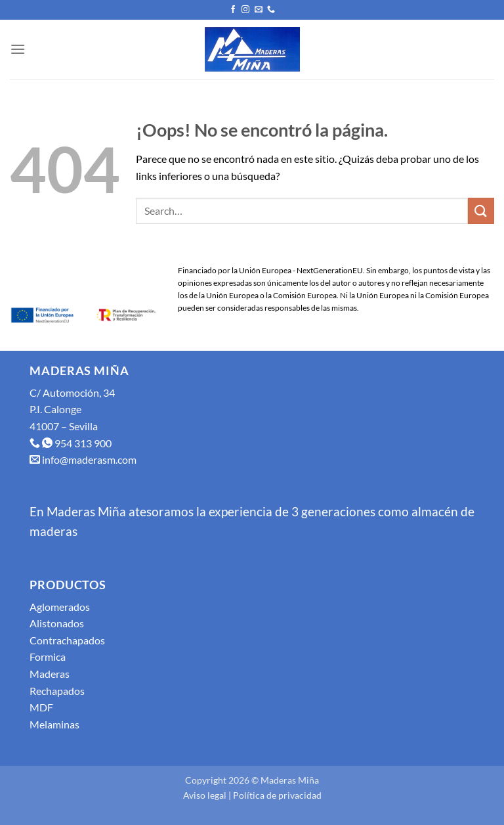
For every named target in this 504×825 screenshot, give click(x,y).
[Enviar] (481, 211)
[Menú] (18, 49)
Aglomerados (60, 607)
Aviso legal (205, 795)
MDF (41, 707)
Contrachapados (67, 640)
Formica (48, 657)
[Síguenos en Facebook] (233, 10)
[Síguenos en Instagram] (245, 10)
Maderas (50, 674)
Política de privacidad (277, 795)
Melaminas (54, 724)
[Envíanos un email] (259, 10)
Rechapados (57, 691)
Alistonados (57, 623)
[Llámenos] (271, 10)
